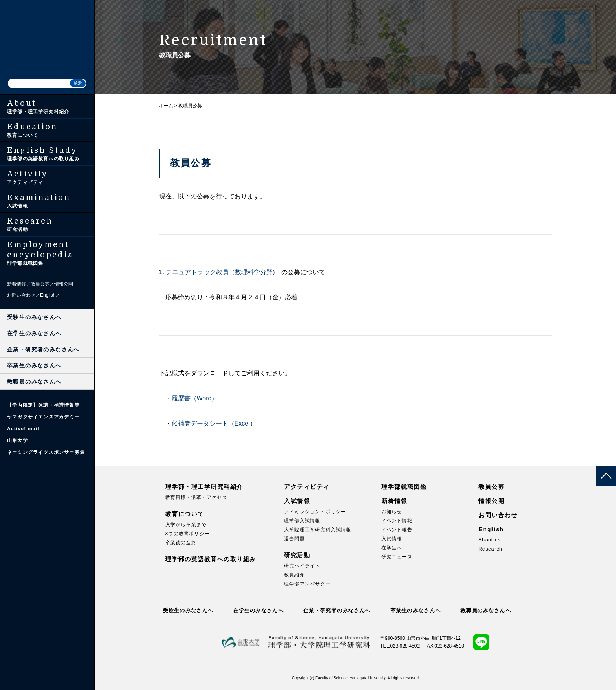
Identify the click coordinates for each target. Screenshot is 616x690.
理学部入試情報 (302, 521)
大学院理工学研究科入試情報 (318, 530)
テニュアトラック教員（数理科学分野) (223, 272)
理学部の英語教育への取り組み (211, 559)
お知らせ (392, 512)
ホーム (166, 106)
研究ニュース (397, 557)
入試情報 (297, 501)
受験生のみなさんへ (34, 317)
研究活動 (297, 555)
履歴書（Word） (195, 398)
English (48, 295)
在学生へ (392, 548)
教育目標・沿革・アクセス (196, 497)
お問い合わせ (21, 295)
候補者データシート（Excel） (214, 423)
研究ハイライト (302, 566)
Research (490, 549)
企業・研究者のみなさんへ (43, 349)
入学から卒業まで (186, 525)
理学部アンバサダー (307, 584)
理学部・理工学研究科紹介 (204, 487)
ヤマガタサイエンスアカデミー (43, 417)
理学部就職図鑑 (404, 487)
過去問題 (294, 539)
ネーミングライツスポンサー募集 (46, 452)
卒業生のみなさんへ (34, 365)
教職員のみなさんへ (34, 382)
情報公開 (64, 284)
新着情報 (16, 284)
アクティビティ (307, 487)
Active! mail (23, 429)
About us (490, 540)
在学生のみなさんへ (34, 333)
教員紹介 (294, 575)
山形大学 (17, 440)
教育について (185, 514)
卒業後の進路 (181, 543)
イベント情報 (397, 521)
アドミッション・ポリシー (315, 512)
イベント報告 (397, 530)
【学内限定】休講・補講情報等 (43, 405)
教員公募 (40, 284)
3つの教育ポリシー (188, 534)
